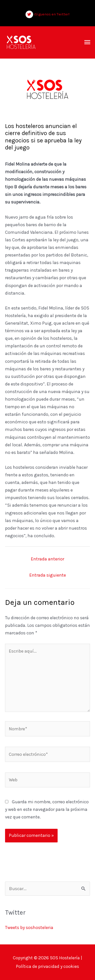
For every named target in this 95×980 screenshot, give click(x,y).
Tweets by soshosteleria (29, 927)
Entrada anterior (47, 559)
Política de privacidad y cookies (47, 966)
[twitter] (48, 14)
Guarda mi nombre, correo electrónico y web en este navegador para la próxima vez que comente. (47, 809)
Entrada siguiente (48, 575)
